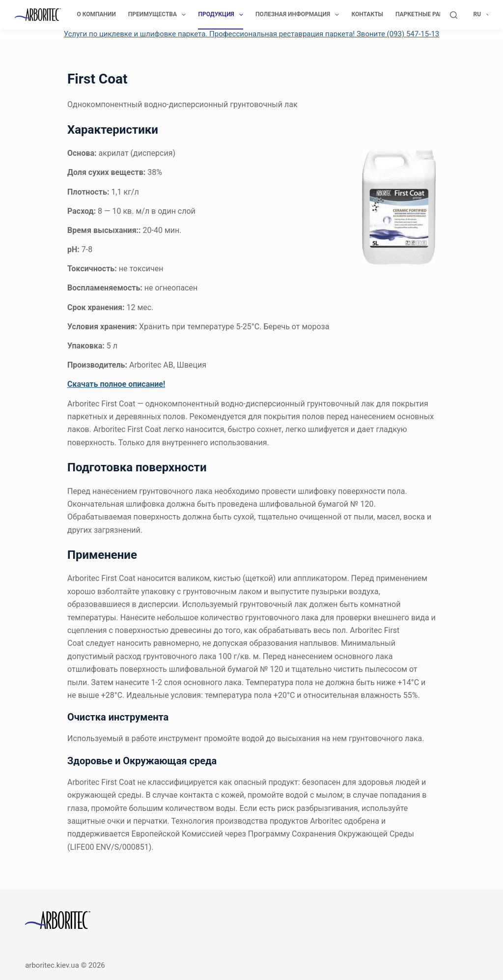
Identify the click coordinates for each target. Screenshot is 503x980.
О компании (96, 14)
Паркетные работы (432, 15)
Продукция (223, 15)
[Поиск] (454, 15)
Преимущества (159, 15)
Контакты (367, 14)
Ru (482, 15)
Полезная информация (299, 15)
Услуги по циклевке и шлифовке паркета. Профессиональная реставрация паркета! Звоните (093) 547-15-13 (252, 34)
